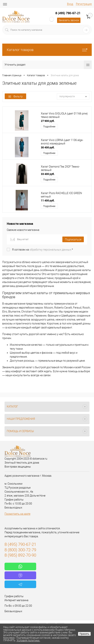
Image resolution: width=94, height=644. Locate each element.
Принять (84, 634)
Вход (70, 4)
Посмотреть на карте (17, 514)
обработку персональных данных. (51, 250)
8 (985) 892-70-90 (20, 555)
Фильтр (15, 96)
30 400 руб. (48, 147)
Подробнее (49, 127)
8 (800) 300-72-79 (20, 550)
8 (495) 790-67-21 (68, 13)
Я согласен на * (42, 250)
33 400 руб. (48, 174)
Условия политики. (28, 640)
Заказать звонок (69, 20)
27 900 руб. (48, 121)
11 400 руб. (48, 200)
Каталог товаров (47, 50)
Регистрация (84, 4)
